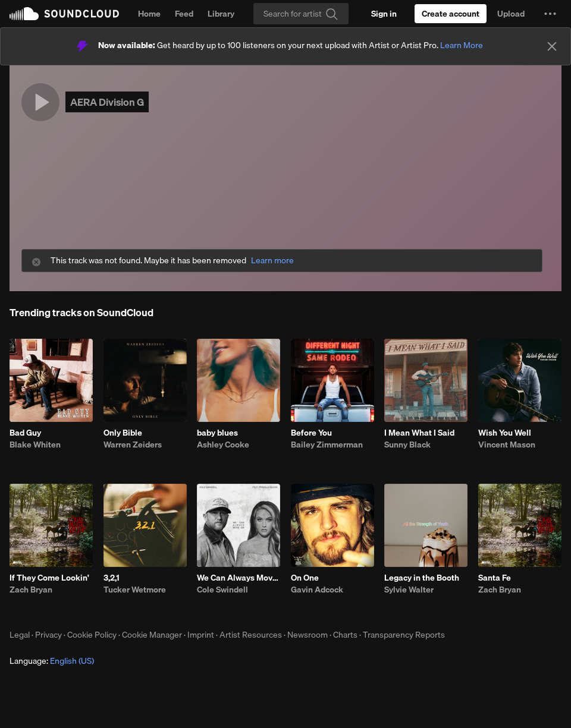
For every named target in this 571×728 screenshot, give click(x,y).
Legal (20, 635)
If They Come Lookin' (49, 578)
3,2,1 (112, 578)
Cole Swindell (222, 590)
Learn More (462, 45)
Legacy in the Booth (422, 578)
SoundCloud (64, 14)
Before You (311, 433)
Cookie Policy (92, 635)
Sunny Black (407, 445)
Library (221, 14)
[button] (550, 14)
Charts (345, 635)
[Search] (301, 14)
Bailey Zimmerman (327, 445)
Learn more (272, 261)
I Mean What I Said (419, 433)
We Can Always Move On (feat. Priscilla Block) (239, 578)
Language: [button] (52, 661)
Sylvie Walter (409, 590)
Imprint (201, 635)
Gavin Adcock (317, 590)
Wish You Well (505, 433)
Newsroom (308, 635)
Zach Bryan (31, 590)
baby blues (217, 433)
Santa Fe (495, 578)
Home (149, 14)
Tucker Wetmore (135, 590)
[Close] (552, 46)
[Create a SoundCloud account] (451, 14)
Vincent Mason (507, 445)
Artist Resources (251, 635)
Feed (184, 14)
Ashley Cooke (223, 445)
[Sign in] (384, 14)
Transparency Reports (404, 635)
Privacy (48, 635)
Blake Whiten (35, 445)
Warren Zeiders (133, 445)
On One (305, 578)
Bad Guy (25, 433)
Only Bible (123, 433)
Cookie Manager (152, 635)
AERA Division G (107, 102)
